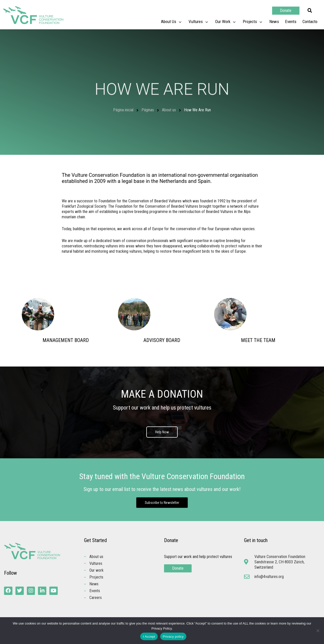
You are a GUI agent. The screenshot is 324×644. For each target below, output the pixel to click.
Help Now (162, 432)
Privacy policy (173, 637)
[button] (310, 11)
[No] (318, 631)
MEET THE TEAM (258, 340)
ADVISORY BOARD (162, 340)
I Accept (149, 637)
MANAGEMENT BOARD (66, 340)
